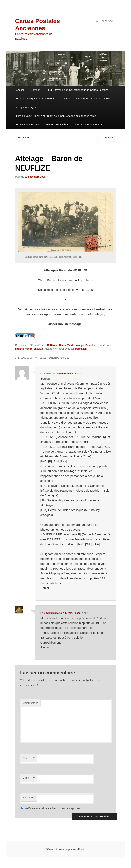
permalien (81, 349)
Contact (35, 90)
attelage (19, 349)
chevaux (39, 349)
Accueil (20, 90)
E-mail (29, 778)
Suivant (110, 138)
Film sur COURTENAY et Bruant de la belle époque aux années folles (56, 116)
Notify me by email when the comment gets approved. (51, 808)
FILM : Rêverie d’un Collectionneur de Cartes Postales (77, 90)
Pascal (89, 345)
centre (29, 349)
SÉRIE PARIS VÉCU (57, 124)
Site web (28, 798)
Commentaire (31, 703)
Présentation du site (28, 124)
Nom (29, 758)
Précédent (22, 138)
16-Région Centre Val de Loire (64, 345)
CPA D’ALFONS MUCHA (90, 124)
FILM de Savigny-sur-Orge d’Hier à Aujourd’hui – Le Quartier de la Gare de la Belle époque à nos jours (64, 103)
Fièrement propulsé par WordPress (65, 849)
